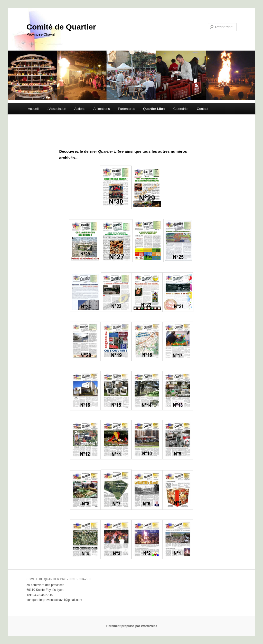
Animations (101, 109)
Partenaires (126, 109)
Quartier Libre (154, 109)
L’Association (57, 109)
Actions (80, 109)
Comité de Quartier (61, 27)
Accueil (33, 109)
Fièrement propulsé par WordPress (131, 626)
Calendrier (181, 109)
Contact (203, 109)
